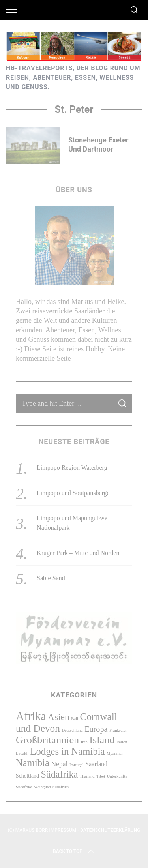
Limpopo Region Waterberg (72, 468)
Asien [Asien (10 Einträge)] (59, 717)
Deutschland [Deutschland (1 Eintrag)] (72, 730)
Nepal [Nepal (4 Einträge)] (59, 764)
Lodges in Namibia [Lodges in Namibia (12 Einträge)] (67, 751)
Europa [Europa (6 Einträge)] (96, 729)
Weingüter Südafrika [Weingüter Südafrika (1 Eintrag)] (51, 787)
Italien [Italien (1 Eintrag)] (122, 742)
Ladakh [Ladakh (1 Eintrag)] (22, 753)
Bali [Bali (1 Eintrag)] (75, 719)
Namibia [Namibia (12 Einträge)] (33, 763)
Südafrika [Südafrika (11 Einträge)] (59, 774)
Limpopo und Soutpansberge (73, 493)
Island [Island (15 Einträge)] (102, 740)
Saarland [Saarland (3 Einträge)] (96, 764)
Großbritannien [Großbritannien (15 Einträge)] (47, 740)
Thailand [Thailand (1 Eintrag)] (87, 776)
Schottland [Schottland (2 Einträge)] (27, 776)
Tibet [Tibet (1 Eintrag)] (101, 776)
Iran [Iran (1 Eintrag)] (84, 742)
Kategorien (74, 695)
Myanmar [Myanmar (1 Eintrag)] (115, 753)
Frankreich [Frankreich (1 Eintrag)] (118, 730)
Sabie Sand (51, 578)
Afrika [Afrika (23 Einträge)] (31, 716)
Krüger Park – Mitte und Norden (78, 553)
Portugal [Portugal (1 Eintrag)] (77, 765)
